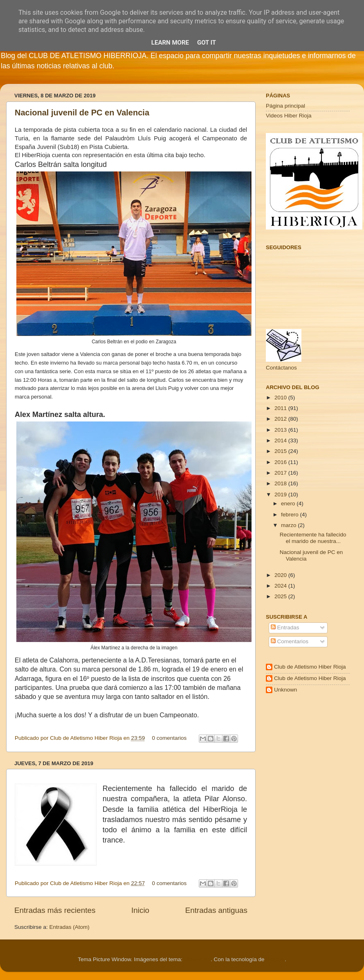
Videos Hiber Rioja (289, 116)
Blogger (275, 959)
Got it (207, 43)
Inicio (140, 910)
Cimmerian (197, 959)
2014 (281, 440)
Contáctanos (281, 368)
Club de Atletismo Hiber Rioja (310, 667)
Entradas (285, 627)
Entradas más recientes (55, 910)
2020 (281, 575)
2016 (281, 462)
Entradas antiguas (216, 910)
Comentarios (290, 641)
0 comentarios (170, 738)
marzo (289, 525)
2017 (281, 473)
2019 (281, 495)
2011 (281, 408)
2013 (281, 430)
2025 (281, 596)
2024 (281, 586)
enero (289, 504)
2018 (281, 483)
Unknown (285, 690)
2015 (281, 451)
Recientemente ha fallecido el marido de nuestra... (313, 538)
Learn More (170, 43)
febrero (291, 515)
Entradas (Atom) (70, 927)
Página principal (285, 106)
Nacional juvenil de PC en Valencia (82, 113)
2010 (281, 398)
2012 (281, 419)
